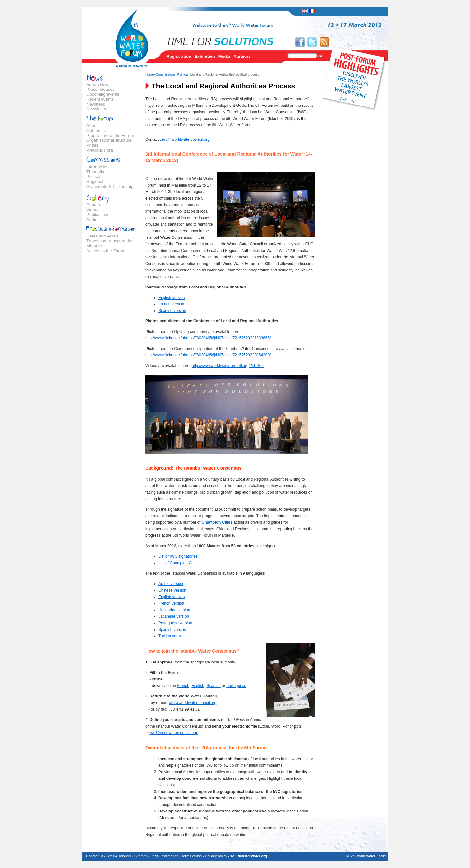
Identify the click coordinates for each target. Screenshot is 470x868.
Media (224, 56)
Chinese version (172, 590)
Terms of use (192, 856)
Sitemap (141, 856)
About (92, 126)
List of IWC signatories (178, 556)
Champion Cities (217, 522)
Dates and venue (102, 236)
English (198, 686)
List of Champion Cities (178, 563)
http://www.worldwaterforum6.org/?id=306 (228, 366)
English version (172, 298)
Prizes (92, 145)
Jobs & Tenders (119, 856)
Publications (98, 214)
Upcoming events (103, 94)
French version (171, 304)
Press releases (101, 89)
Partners (242, 56)
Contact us (95, 856)
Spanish (213, 686)
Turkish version (172, 636)
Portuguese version (175, 623)
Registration (179, 56)
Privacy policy (216, 856)
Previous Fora (100, 150)
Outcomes (96, 131)
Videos (93, 210)
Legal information (164, 856)
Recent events (100, 99)
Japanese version (174, 616)
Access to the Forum (106, 251)
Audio (92, 219)
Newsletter (96, 109)
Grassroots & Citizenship (110, 186)
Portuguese (236, 686)
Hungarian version (174, 610)
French (183, 686)
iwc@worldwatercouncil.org (186, 139)
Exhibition (205, 56)
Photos (93, 205)
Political (94, 177)
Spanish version (172, 311)
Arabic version (171, 584)
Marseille (95, 246)
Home (150, 75)
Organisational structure (109, 140)
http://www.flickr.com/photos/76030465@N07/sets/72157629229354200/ (208, 355)
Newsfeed (96, 104)
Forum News (99, 84)
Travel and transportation (110, 241)
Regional (95, 181)
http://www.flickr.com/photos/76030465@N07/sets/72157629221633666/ (208, 338)
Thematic (95, 172)
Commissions (165, 75)
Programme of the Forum (110, 135)
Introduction (98, 167)
